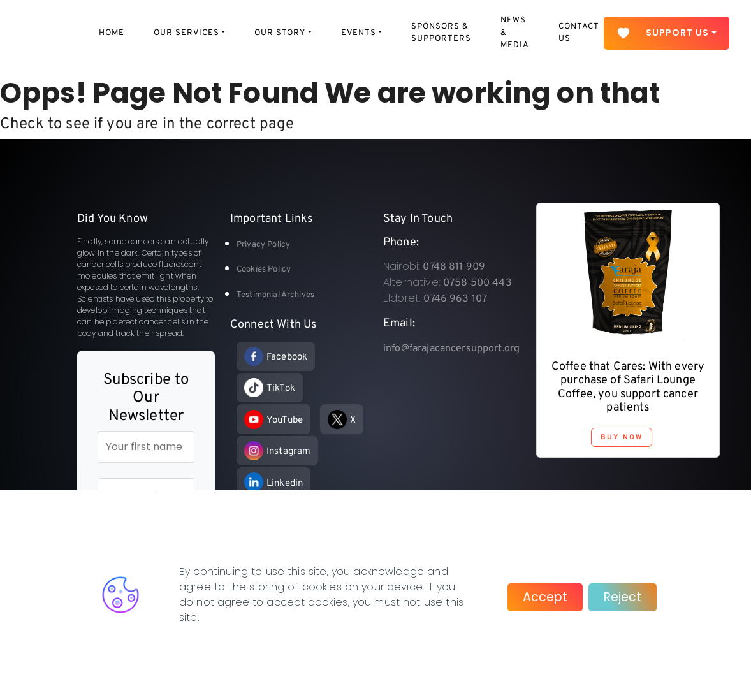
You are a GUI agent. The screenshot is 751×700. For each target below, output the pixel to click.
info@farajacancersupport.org (451, 349)
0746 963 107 (455, 299)
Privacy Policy (263, 245)
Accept (545, 597)
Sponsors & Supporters (441, 33)
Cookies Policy (264, 270)
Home (112, 33)
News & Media (515, 33)
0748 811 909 (454, 267)
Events (359, 33)
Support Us (663, 33)
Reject (623, 597)
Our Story (280, 33)
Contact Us (579, 33)
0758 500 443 (478, 283)
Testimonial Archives (275, 295)
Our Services (186, 33)
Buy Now (622, 437)
